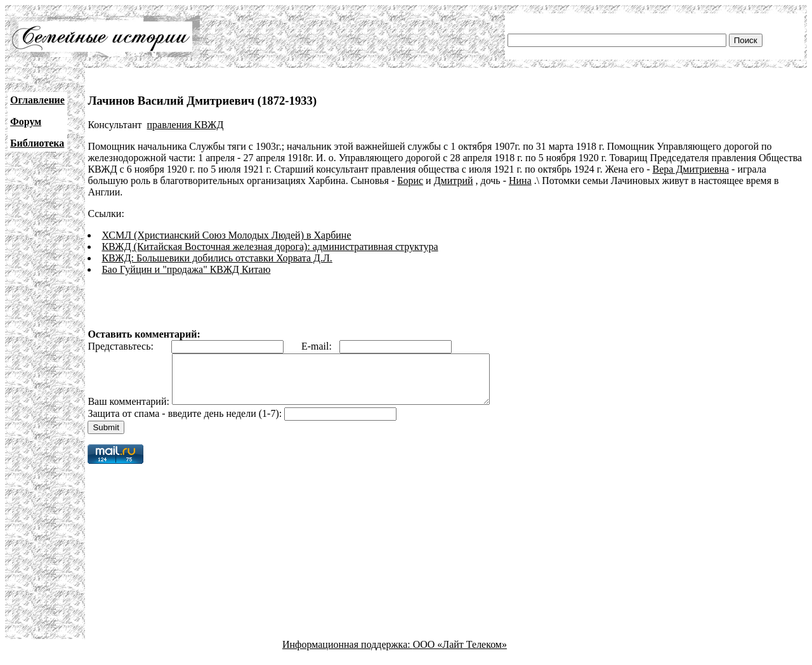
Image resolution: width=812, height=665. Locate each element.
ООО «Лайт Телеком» (460, 654)
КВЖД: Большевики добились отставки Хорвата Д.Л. (217, 258)
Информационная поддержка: (348, 654)
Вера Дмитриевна (691, 169)
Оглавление (37, 100)
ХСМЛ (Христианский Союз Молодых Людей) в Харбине (226, 235)
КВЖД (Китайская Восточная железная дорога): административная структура (270, 247)
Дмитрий (454, 181)
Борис (410, 181)
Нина (520, 181)
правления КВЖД (186, 125)
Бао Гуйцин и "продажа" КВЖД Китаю (186, 269)
